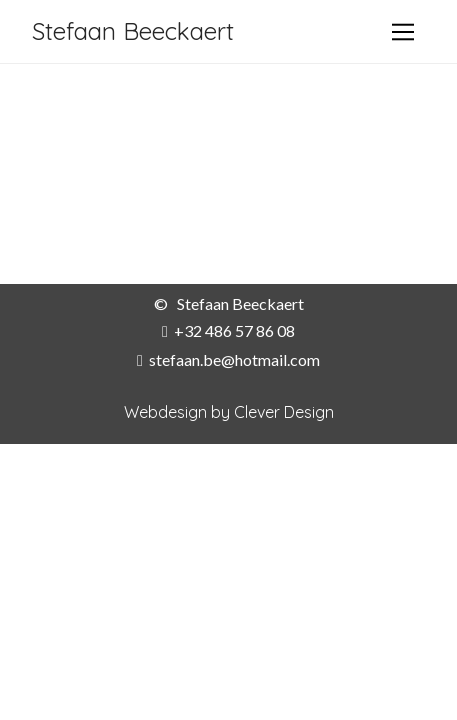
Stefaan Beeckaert (133, 31)
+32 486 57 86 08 (234, 330)
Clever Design (284, 412)
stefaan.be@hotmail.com (234, 359)
